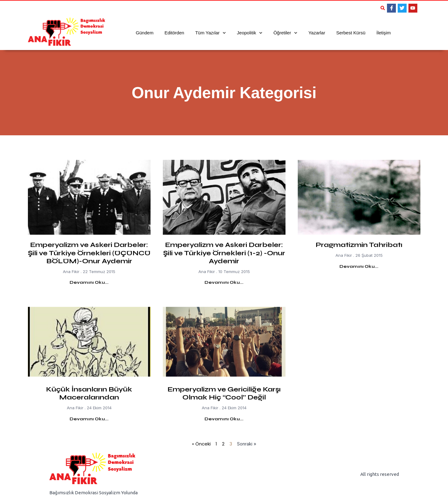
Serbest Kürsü (351, 33)
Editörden (174, 33)
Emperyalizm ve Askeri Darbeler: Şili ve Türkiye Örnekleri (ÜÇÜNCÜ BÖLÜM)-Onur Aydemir (89, 253)
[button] (383, 8)
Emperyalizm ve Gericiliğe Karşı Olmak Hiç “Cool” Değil (224, 393)
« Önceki (201, 444)
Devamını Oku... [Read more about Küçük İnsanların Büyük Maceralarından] (89, 419)
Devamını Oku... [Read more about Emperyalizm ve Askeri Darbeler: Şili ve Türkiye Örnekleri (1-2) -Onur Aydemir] (224, 282)
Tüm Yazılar (211, 33)
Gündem (145, 33)
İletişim (383, 33)
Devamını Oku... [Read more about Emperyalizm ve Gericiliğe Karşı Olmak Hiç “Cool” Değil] (224, 419)
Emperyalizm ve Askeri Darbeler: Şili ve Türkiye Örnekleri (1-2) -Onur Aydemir (224, 253)
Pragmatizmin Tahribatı (359, 245)
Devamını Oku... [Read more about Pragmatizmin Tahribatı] (359, 266)
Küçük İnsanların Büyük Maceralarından (89, 393)
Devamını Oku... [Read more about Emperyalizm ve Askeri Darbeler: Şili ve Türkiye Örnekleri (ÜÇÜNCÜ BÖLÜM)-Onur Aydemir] (89, 282)
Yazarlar (317, 33)
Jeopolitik (250, 33)
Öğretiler (285, 33)
